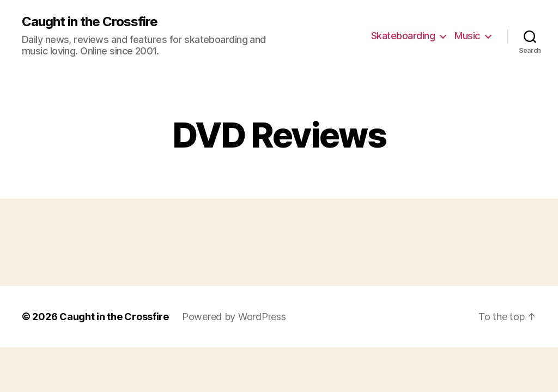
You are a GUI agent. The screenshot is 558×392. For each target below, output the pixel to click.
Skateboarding (403, 36)
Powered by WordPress (234, 317)
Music (467, 36)
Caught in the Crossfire (90, 22)
